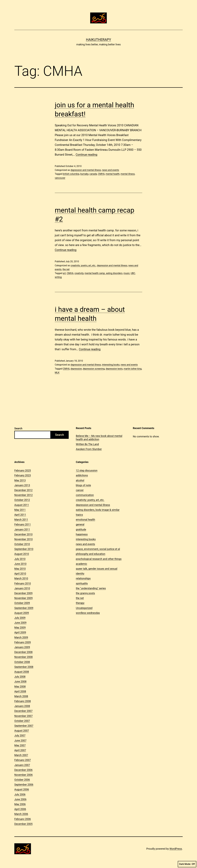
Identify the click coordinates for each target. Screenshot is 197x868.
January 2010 (22, 588)
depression (76, 369)
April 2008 (20, 691)
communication (85, 495)
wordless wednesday (88, 613)
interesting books (111, 365)
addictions (82, 475)
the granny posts (85, 593)
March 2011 (21, 520)
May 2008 (20, 686)
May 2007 (20, 745)
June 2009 (20, 623)
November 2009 (24, 598)
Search (18, 428)
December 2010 (23, 534)
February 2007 (23, 760)
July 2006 (20, 794)
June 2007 (20, 740)
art (64, 273)
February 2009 (23, 642)
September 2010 (24, 549)
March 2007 (21, 755)
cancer (80, 490)
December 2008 (23, 652)
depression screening (94, 369)
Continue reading (86, 155)
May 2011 (20, 510)
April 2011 (20, 515)
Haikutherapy (98, 40)
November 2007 (24, 716)
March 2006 (21, 814)
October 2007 (22, 721)
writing (58, 277)
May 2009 (20, 627)
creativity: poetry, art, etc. (83, 265)
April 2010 (20, 574)
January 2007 (22, 765)
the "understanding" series (91, 588)
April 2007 (20, 750)
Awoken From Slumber (89, 449)
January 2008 (22, 706)
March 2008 (21, 696)
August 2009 (22, 613)
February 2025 (23, 470)
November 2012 (24, 495)
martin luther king (133, 369)
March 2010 (21, 578)
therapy (80, 603)
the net (66, 269)
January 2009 (22, 647)
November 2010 (24, 539)
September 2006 (24, 785)
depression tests (114, 369)
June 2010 (20, 564)
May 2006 (20, 804)
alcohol (80, 480)
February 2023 (23, 475)
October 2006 (22, 780)
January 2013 (22, 485)
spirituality (82, 583)
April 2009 (20, 632)
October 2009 (22, 603)
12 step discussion (87, 470)
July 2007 (20, 735)
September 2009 (24, 608)
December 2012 (23, 490)
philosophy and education (91, 554)
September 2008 (24, 667)
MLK (57, 373)
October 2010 (22, 544)
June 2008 (20, 681)
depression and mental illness (86, 170)
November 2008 (24, 657)
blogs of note (83, 485)
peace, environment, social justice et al (98, 549)
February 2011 (23, 524)
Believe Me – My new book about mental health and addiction (99, 438)
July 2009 (20, 618)
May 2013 (20, 480)
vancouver (60, 178)
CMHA (101, 174)
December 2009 (23, 593)
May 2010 (20, 569)
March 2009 (21, 637)
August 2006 (22, 789)
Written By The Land (87, 444)
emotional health (85, 520)
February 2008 (23, 701)
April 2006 (20, 809)
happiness (82, 534)
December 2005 (23, 824)
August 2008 (22, 672)
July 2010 (20, 559)
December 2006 (23, 770)
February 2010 (23, 583)
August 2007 (22, 731)
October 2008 (22, 662)
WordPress (176, 849)
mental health (113, 174)
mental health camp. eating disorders (104, 273)
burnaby (84, 174)
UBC (133, 273)
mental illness (128, 174)
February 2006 (23, 819)
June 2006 (20, 799)
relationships (83, 578)
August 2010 (22, 554)
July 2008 (20, 677)
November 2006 (24, 775)
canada (93, 174)
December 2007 (23, 711)
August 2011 (22, 505)
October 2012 (22, 500)
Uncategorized (84, 608)
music (127, 273)
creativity (79, 273)
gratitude (81, 529)
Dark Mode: (187, 864)
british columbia (71, 174)
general (80, 524)
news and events (110, 170)
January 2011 (22, 529)
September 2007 (24, 726)
